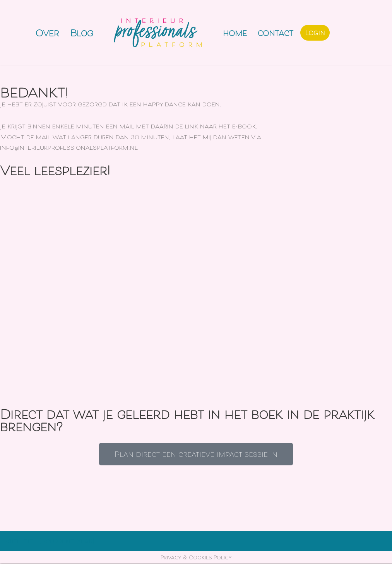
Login (315, 33)
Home (235, 32)
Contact (276, 32)
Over (47, 33)
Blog (81, 33)
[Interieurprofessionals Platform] (159, 33)
